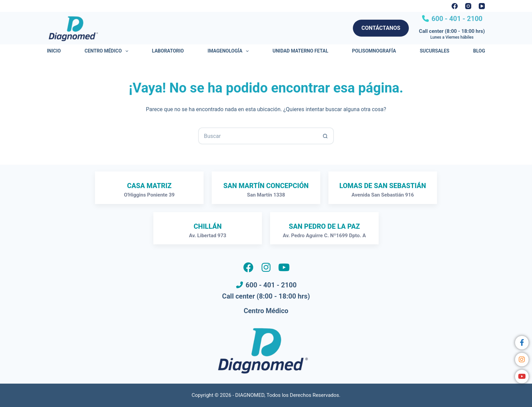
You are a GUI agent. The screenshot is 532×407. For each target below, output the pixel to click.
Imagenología (230, 51)
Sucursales (434, 51)
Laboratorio (168, 51)
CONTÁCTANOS (381, 28)
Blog (479, 51)
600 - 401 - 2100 (456, 19)
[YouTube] (482, 6)
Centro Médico (108, 51)
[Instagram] (468, 6)
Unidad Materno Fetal (300, 51)
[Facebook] (455, 6)
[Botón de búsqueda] (325, 136)
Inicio (54, 51)
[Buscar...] (258, 136)
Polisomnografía (374, 51)
